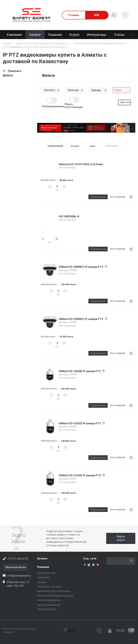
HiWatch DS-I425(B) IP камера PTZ (80, 371)
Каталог (42, 559)
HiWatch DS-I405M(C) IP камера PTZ (81, 267)
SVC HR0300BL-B (69, 216)
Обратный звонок (16, 567)
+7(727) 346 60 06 (18, 559)
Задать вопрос (121, 538)
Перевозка (44, 577)
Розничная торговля (49, 587)
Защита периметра (49, 605)
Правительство (46, 573)
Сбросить (125, 102)
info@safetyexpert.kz (19, 576)
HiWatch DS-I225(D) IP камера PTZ (80, 423)
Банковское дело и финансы (54, 591)
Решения (43, 567)
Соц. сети (90, 559)
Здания (42, 582)
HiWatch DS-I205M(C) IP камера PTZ (81, 319)
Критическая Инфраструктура (55, 596)
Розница (74, 15)
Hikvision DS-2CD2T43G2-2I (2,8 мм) (81, 164)
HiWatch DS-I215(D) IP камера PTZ (80, 475)
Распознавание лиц (49, 600)
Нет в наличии (118, 197)
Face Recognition (47, 609)
